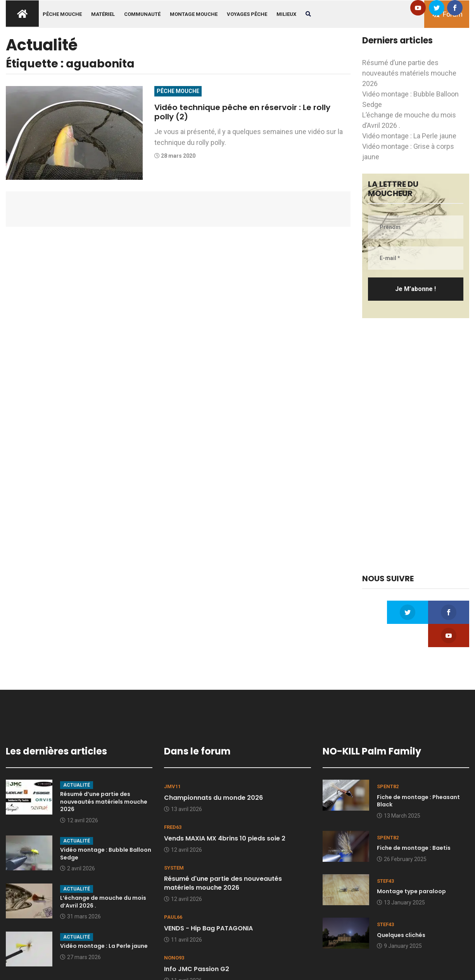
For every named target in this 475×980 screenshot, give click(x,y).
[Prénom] (416, 227)
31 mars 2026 (80, 893)
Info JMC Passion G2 (197, 946)
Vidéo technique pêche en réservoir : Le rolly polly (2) (252, 112)
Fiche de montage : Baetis (414, 825)
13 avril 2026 (183, 786)
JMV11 (172, 763)
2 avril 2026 (78, 845)
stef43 (385, 858)
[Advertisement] (416, 446)
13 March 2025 (399, 792)
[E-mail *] (416, 258)
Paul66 (173, 894)
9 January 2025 (399, 923)
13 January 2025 (401, 879)
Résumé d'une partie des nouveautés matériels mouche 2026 (223, 860)
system (174, 845)
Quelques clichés (401, 912)
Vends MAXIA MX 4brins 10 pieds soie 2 (225, 815)
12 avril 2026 (79, 797)
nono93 (174, 934)
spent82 (388, 763)
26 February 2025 (402, 836)
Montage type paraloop (411, 868)
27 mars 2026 (80, 934)
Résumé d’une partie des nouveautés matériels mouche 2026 (409, 73)
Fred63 (173, 804)
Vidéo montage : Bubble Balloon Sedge (106, 830)
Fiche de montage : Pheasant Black (418, 778)
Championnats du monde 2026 (213, 774)
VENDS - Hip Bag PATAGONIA (208, 905)
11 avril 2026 (183, 916)
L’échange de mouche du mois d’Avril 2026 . (103, 878)
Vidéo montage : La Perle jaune (409, 136)
